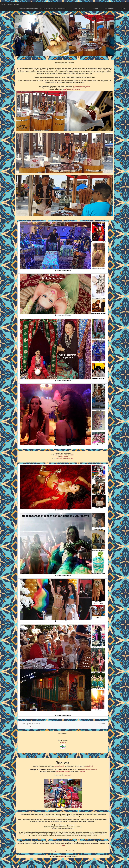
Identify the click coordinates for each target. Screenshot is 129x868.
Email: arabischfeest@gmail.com (29, 9)
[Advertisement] (64, 864)
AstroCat (62, 856)
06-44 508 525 (70, 455)
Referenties (95, 9)
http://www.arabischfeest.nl (72, 90)
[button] (31, 725)
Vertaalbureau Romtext (63, 771)
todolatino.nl (89, 766)
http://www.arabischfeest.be (82, 86)
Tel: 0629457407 (48, 9)
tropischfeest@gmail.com (89, 770)
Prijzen (84, 9)
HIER (63, 846)
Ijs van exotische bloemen (11, 4)
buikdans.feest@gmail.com (65, 459)
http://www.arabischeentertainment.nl (76, 88)
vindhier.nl (63, 742)
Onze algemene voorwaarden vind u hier (63, 851)
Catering (74, 9)
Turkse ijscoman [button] (109, 9)
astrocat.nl (68, 775)
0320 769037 (64, 457)
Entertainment (62, 9)
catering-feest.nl (59, 766)
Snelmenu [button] (123, 9)
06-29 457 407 (60, 455)
